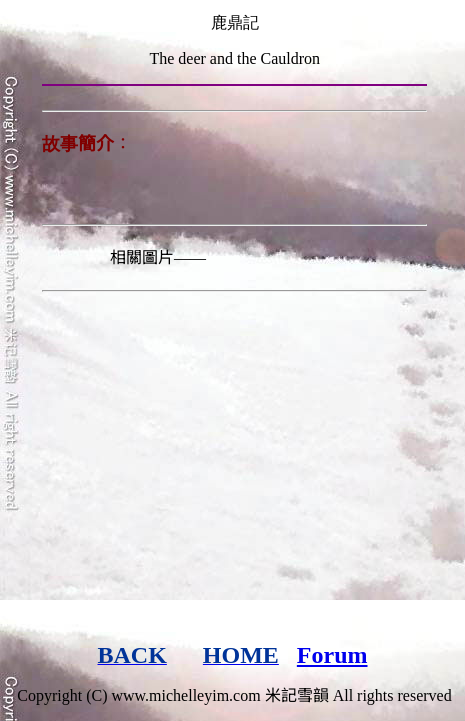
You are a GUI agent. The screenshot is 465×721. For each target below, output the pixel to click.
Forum (332, 655)
